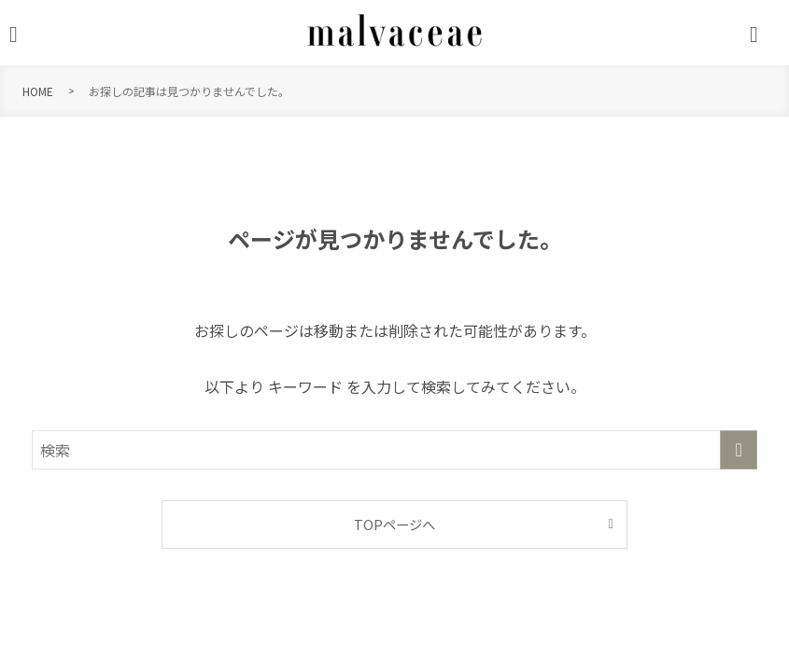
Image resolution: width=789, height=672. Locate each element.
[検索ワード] (394, 450)
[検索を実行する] (739, 450)
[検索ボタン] (765, 35)
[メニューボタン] (24, 35)
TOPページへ (394, 524)
